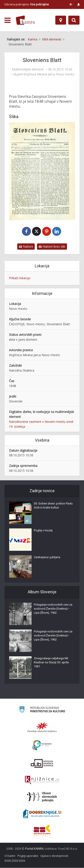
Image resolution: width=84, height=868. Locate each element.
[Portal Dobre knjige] (42, 814)
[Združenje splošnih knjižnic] (42, 831)
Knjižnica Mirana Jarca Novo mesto (49, 74)
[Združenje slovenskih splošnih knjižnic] (42, 780)
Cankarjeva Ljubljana (47, 557)
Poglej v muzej (43, 531)
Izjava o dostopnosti (54, 856)
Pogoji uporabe (28, 856)
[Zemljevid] (61, 20)
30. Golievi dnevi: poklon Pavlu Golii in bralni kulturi (53, 506)
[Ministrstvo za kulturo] (42, 710)
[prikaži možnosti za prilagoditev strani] (71, 4)
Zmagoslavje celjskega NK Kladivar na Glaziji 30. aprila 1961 (51, 663)
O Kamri (10, 856)
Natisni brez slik (52, 247)
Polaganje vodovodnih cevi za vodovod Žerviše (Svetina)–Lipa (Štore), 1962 (53, 609)
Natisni (26, 247)
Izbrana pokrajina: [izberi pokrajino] (27, 4)
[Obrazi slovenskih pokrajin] (42, 797)
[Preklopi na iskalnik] (74, 20)
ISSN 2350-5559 (15, 861)
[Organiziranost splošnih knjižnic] (42, 728)
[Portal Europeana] (42, 746)
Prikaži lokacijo (20, 278)
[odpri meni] (8, 20)
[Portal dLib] (42, 764)
